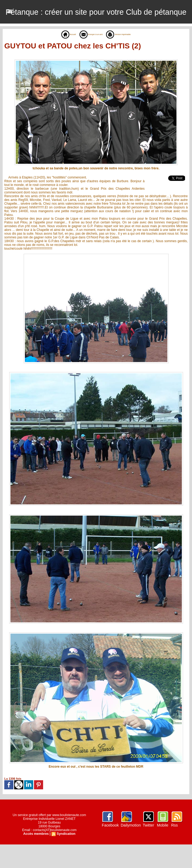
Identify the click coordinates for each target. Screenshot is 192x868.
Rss (174, 849)
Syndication (66, 857)
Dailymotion (131, 849)
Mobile (162, 849)
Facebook (110, 849)
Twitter (148, 849)
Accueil (57, 58)
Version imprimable (126, 58)
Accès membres (36, 857)
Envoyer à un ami (87, 58)
